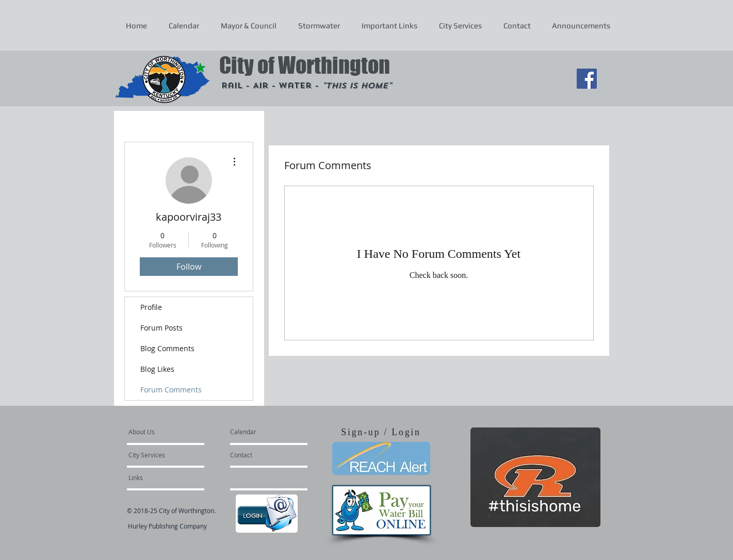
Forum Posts (161, 328)
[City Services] (158, 455)
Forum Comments (171, 390)
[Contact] (258, 455)
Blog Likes (157, 369)
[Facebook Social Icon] (587, 79)
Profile (151, 307)
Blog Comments (167, 348)
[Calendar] (260, 432)
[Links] (156, 477)
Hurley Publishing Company (167, 526)
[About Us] (168, 432)
